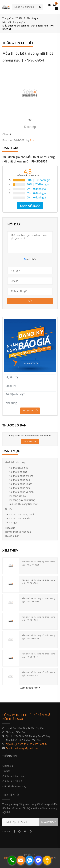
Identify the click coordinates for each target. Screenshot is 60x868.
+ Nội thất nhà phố (17, 472)
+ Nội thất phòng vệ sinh (20, 492)
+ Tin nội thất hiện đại (19, 518)
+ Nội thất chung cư (17, 468)
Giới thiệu (8, 766)
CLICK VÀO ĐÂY (30, 441)
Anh (28, 259)
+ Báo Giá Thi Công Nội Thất (22, 504)
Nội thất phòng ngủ (13, 22)
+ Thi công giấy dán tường (21, 500)
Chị (35, 259)
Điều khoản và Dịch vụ (14, 786)
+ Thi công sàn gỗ (16, 496)
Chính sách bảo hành (14, 776)
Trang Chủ (8, 18)
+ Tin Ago (12, 522)
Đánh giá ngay (30, 206)
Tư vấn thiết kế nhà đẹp (18, 532)
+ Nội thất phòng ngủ (18, 488)
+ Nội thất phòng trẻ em (20, 476)
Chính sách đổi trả (12, 781)
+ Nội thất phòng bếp (18, 480)
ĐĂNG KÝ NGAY (48, 822)
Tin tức (9, 509)
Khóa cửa (10, 528)
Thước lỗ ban (12, 536)
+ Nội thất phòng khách (19, 484)
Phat (33, 140)
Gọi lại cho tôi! (30, 411)
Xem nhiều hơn (30, 688)
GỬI (30, 301)
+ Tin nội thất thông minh (21, 514)
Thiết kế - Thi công (26, 18)
